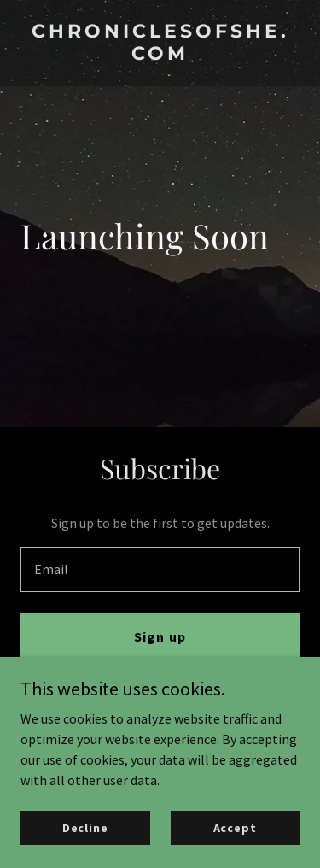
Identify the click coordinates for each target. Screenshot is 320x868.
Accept (235, 827)
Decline (85, 827)
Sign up (160, 636)
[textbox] (160, 569)
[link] (160, 55)
